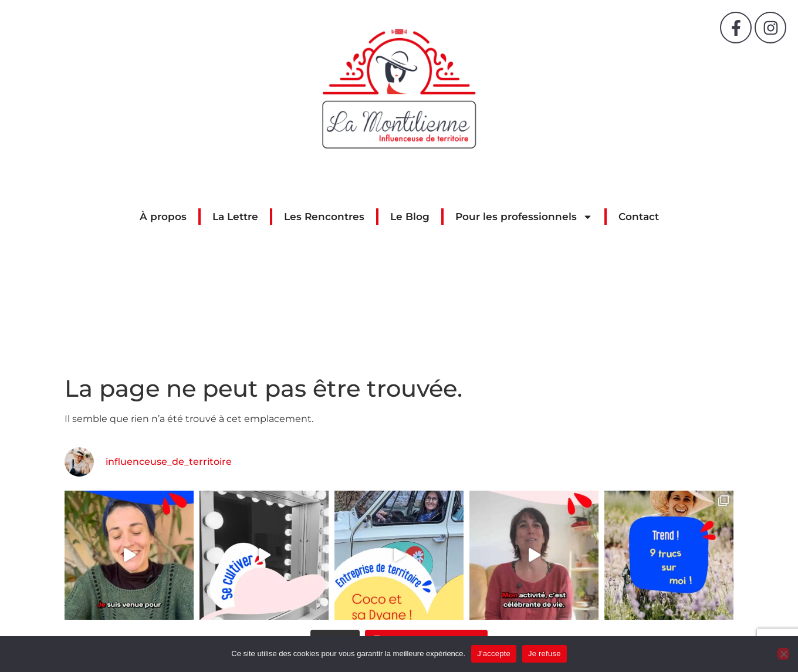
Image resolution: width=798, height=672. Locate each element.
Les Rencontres (324, 217)
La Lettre (235, 217)
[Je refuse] (783, 654)
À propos (163, 217)
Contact (639, 217)
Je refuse (545, 654)
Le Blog (410, 217)
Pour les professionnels (524, 217)
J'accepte (494, 654)
